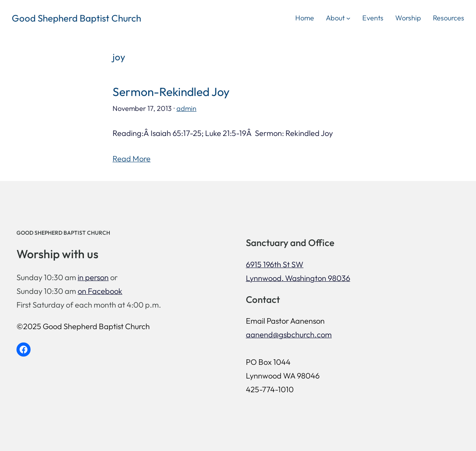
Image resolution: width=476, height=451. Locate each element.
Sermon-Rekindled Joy (171, 92)
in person (93, 277)
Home (305, 18)
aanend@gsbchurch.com (289, 334)
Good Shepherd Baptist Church (76, 18)
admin (186, 108)
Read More (132, 158)
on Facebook (100, 291)
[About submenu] (348, 18)
